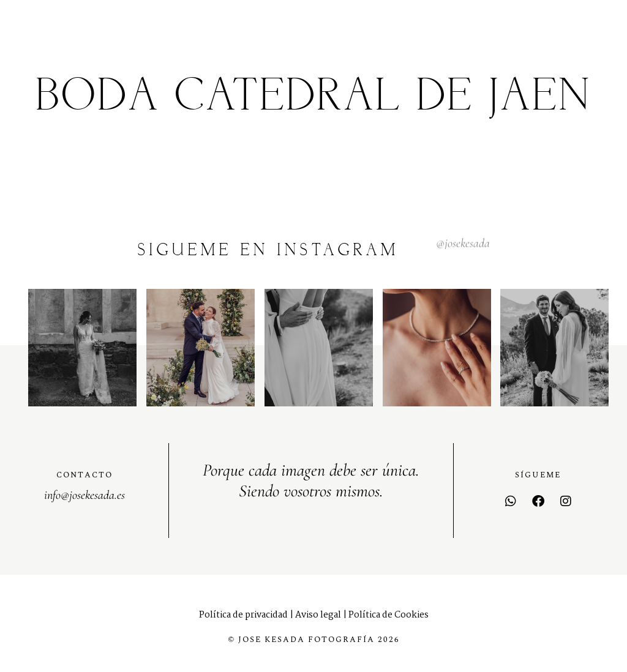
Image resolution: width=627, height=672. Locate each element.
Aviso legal (318, 615)
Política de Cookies (389, 615)
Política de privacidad (243, 615)
